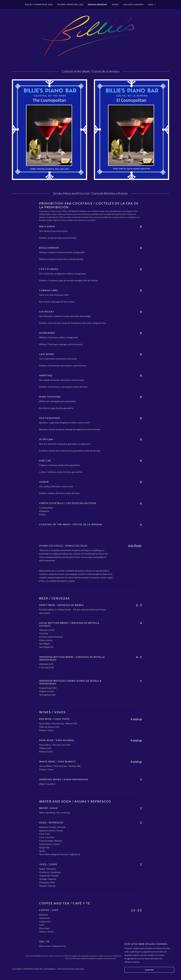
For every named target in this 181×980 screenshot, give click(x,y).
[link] (90, 36)
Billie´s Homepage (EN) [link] (39, 4)
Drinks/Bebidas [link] (98, 4)
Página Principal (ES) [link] (70, 4)
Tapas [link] (115, 4)
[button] (152, 5)
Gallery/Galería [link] (133, 4)
